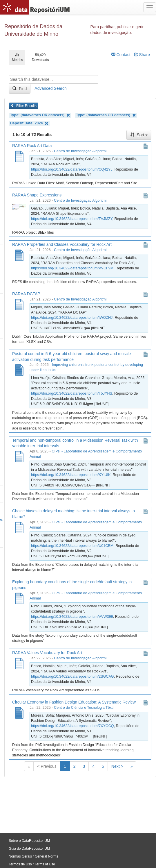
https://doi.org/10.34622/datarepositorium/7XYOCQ (72, 726)
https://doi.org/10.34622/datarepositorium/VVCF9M (72, 268)
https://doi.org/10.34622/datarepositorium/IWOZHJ (72, 318)
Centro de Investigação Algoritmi (80, 151)
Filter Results (24, 106)
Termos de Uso (20, 864)
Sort (139, 135)
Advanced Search (51, 88)
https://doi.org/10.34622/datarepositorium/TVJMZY (72, 219)
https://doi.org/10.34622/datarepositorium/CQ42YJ (72, 169)
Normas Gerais (20, 856)
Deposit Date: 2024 (29, 123)
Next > (117, 766)
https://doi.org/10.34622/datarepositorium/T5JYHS (72, 393)
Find (20, 89)
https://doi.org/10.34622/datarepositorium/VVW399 (72, 617)
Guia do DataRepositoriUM (29, 849)
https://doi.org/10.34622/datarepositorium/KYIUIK (71, 475)
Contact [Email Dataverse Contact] (121, 55)
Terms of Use (45, 864)
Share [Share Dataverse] (142, 55)
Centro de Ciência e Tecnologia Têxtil (84, 708)
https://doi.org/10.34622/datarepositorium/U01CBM (72, 546)
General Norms (47, 856)
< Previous (47, 766)
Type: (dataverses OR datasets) (40, 115)
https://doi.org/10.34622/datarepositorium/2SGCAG (72, 676)
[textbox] (53, 79)
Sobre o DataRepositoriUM (29, 841)
